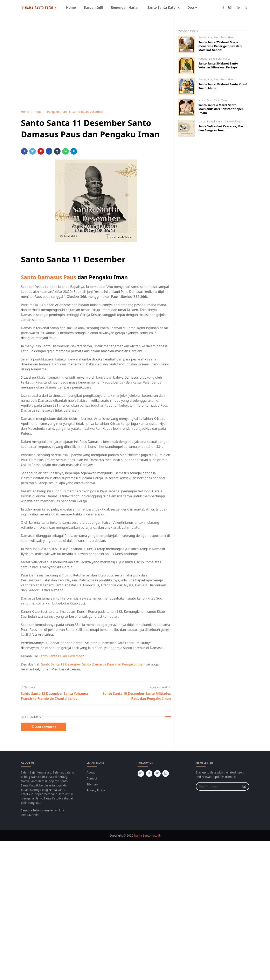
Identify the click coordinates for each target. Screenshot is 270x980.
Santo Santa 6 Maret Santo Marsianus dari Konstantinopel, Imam (221, 109)
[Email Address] (218, 786)
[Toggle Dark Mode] (238, 7)
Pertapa (203, 59)
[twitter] (157, 773)
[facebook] (223, 7)
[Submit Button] (244, 786)
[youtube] (141, 773)
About (91, 772)
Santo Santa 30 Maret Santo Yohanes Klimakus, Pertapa (218, 65)
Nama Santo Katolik (147, 835)
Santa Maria (206, 37)
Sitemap (92, 784)
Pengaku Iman (216, 121)
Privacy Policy (96, 790)
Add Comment (44, 727)
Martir (202, 121)
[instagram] (230, 7)
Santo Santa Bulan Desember (61, 656)
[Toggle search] (245, 7)
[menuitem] (71, 7)
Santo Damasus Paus (49, 277)
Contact (92, 778)
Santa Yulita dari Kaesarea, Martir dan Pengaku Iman (223, 128)
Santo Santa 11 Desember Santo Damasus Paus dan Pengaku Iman (93, 664)
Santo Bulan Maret (224, 37)
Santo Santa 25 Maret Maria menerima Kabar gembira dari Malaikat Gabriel (220, 46)
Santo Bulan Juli (234, 121)
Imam (202, 100)
